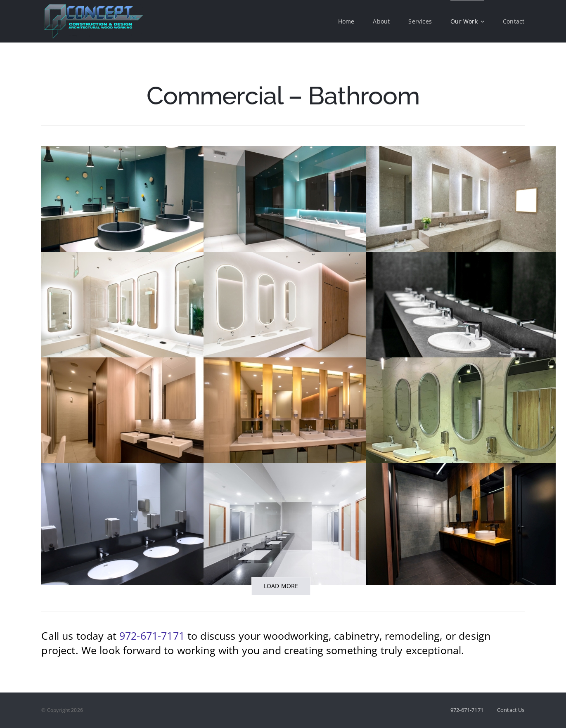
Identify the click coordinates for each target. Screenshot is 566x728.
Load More (281, 586)
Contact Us (511, 710)
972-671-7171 (152, 636)
